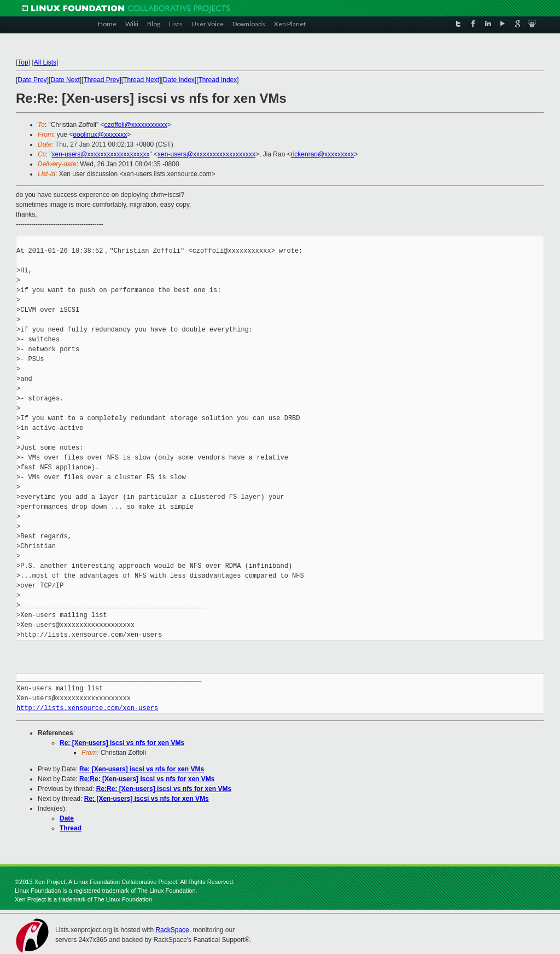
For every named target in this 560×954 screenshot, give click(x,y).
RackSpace (172, 930)
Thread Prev (101, 80)
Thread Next (141, 80)
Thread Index (218, 80)
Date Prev (32, 80)
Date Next (65, 80)
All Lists (45, 62)
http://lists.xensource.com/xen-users (87, 708)
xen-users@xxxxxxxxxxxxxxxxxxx (101, 154)
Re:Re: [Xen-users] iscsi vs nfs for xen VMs (147, 779)
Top (23, 62)
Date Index (179, 80)
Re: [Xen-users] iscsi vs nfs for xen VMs (122, 743)
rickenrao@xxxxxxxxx (323, 154)
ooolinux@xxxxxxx (100, 135)
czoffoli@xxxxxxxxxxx (136, 125)
